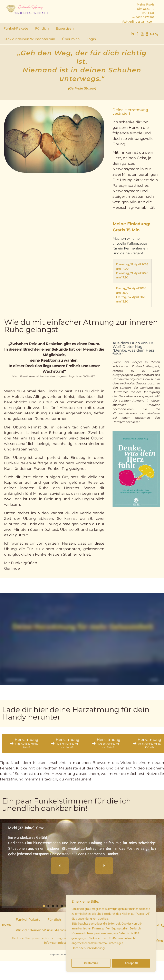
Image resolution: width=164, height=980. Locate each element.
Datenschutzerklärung (88, 948)
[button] (60, 866)
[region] (111, 933)
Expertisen (65, 28)
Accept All (131, 963)
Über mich (71, 39)
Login (91, 39)
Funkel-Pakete (16, 28)
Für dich (42, 28)
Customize (91, 963)
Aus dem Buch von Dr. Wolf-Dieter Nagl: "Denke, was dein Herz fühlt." (133, 349)
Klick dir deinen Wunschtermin (29, 39)
